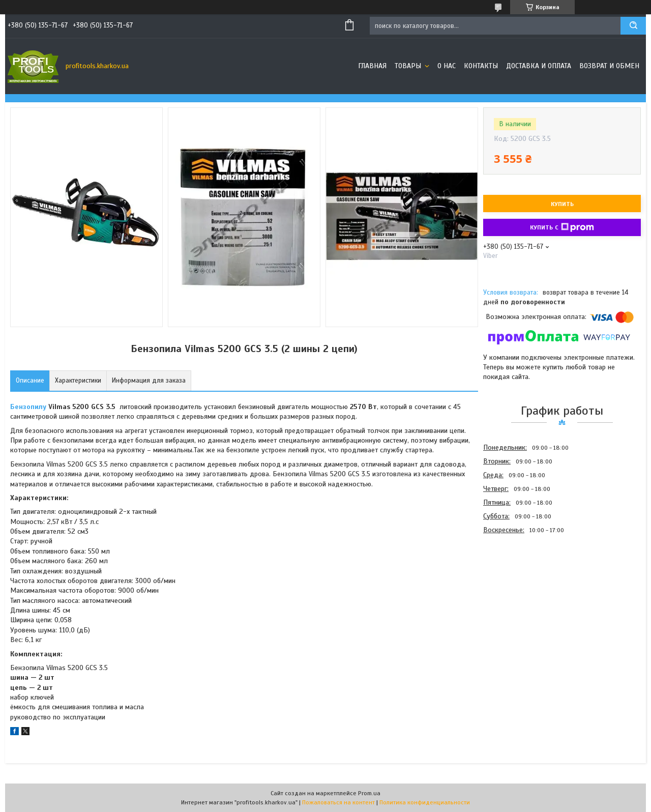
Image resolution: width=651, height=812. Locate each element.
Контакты (481, 66)
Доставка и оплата (539, 66)
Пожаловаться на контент (338, 802)
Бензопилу (28, 407)
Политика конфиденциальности (425, 802)
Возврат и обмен (609, 66)
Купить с (562, 227)
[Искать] (633, 26)
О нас (447, 66)
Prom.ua (369, 793)
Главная (372, 66)
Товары (409, 66)
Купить (562, 204)
